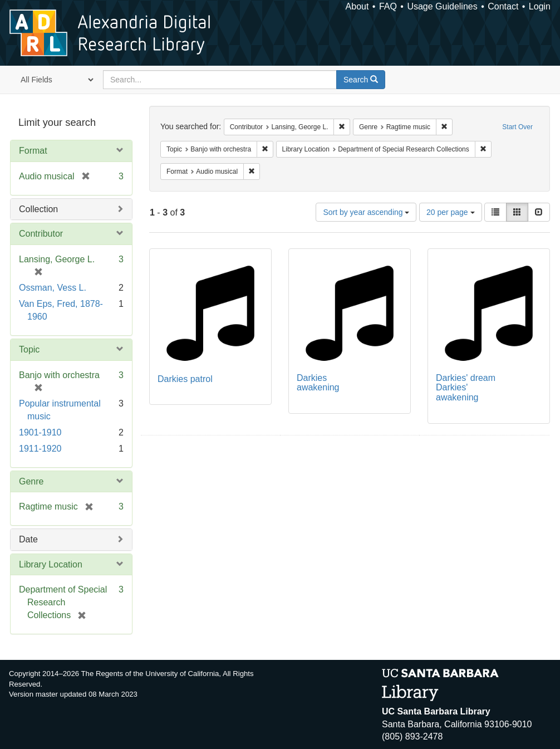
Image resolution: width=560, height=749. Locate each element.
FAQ (388, 6)
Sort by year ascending (366, 212)
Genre (31, 481)
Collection (38, 209)
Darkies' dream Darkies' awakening (466, 388)
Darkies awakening (318, 383)
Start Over (517, 127)
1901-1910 (40, 432)
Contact (503, 6)
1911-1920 (40, 449)
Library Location (51, 564)
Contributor (41, 234)
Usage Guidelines (442, 6)
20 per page (451, 212)
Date (28, 539)
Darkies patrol (185, 379)
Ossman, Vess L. (53, 288)
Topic (29, 349)
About (357, 6)
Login (540, 6)
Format (33, 151)
